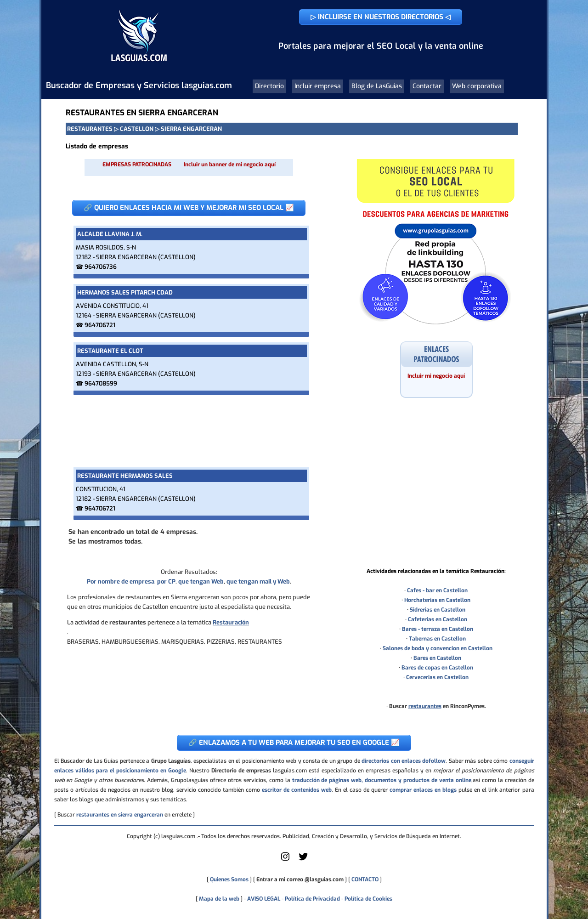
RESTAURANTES (90, 129)
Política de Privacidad (312, 899)
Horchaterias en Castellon (437, 600)
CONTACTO (365, 879)
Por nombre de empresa (121, 581)
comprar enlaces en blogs (423, 790)
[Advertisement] (189, 431)
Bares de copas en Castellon (437, 668)
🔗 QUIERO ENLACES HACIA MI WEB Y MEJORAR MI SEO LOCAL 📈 (189, 208)
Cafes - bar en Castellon (437, 590)
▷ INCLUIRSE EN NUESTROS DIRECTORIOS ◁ (381, 17)
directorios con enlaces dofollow (404, 761)
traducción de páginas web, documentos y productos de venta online (382, 780)
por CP (166, 581)
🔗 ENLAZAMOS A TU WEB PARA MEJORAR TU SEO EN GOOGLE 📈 (294, 743)
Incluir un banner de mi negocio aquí (230, 165)
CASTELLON (137, 129)
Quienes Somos (229, 879)
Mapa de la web (218, 899)
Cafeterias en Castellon (438, 619)
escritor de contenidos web (297, 790)
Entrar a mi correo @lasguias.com (300, 879)
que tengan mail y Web (258, 581)
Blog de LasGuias (377, 86)
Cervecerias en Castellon (437, 677)
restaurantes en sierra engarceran (120, 815)
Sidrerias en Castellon (438, 610)
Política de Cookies (368, 899)
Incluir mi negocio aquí (436, 376)
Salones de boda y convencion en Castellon (438, 648)
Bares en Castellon (437, 658)
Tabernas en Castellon (437, 639)
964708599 (101, 383)
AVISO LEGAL (264, 899)
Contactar (427, 86)
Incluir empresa (318, 86)
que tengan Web (201, 581)
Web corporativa (477, 86)
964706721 (100, 325)
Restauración (231, 622)
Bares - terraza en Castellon (438, 629)
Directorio (269, 86)
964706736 (101, 267)
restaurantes (425, 706)
